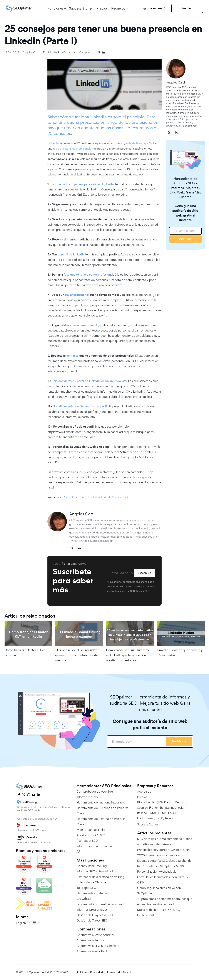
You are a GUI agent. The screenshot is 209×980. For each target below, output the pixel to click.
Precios (102, 8)
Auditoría (185, 239)
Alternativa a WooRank (92, 951)
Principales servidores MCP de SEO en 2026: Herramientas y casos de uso (163, 852)
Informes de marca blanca (94, 846)
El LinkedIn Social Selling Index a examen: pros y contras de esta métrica (77, 655)
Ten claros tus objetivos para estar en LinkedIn (82, 184)
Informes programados (92, 910)
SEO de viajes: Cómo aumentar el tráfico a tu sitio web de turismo (165, 842)
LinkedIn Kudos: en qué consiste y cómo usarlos (180, 653)
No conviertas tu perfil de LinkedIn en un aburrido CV (90, 381)
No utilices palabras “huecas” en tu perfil (80, 406)
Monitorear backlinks (91, 830)
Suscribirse (145, 573)
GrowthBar (84, 899)
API (79, 852)
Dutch (162, 813)
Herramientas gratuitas (92, 893)
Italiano (142, 813)
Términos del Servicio (119, 972)
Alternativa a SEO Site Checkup (98, 946)
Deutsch (181, 802)
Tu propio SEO (86, 888)
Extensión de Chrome (91, 882)
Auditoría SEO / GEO (91, 835)
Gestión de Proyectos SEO (95, 915)
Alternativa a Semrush (91, 940)
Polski (172, 813)
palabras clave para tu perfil (78, 325)
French (154, 808)
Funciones (56, 8)
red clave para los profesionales (73, 148)
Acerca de (144, 792)
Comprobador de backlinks (95, 792)
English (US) (154, 802)
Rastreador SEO (87, 841)
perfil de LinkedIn (73, 254)
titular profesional (77, 295)
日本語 (153, 813)
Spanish (142, 808)
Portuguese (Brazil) (150, 818)
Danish (169, 802)
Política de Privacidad (90, 972)
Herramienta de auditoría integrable (101, 802)
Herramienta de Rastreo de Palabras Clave (101, 822)
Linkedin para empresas (61, 52)
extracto (73, 356)
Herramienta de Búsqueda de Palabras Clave (102, 811)
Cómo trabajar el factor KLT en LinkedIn (25, 653)
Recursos (118, 8)
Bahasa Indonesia (172, 808)
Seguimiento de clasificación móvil (100, 904)
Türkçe (169, 818)
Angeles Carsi (31, 52)
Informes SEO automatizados (96, 871)
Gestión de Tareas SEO (92, 920)
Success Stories (81, 8)
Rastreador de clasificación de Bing (100, 877)
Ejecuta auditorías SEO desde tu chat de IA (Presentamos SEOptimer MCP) (164, 863)
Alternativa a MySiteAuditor (95, 935)
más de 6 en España (139, 143)
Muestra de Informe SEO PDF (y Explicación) (159, 912)
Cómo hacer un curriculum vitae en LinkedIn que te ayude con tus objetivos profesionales (128, 655)
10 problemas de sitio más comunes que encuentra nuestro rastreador (165, 902)
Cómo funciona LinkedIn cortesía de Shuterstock (95, 497)
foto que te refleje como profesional (88, 275)
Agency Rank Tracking (92, 866)
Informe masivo (87, 797)
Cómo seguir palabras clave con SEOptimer (159, 891)
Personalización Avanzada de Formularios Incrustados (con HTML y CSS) (163, 877)
